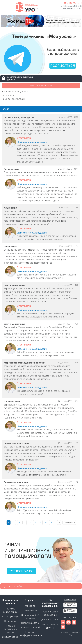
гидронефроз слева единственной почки (24, 363)
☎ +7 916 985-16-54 (73, 3)
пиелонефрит (11, 208)
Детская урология (50, 620)
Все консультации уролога (15, 92)
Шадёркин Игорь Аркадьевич (32, 142)
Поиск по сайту (15, 586)
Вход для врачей (10, 637)
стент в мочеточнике (14, 285)
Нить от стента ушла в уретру (19, 117)
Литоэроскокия (12, 169)
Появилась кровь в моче (16, 443)
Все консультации (10, 617)
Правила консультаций (13, 99)
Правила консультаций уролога (10, 629)
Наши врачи (8, 95)
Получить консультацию (41, 86)
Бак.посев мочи (12, 402)
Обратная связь (70, 600)
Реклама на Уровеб (30, 628)
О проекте (30, 606)
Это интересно (30, 610)
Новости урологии (30, 623)
